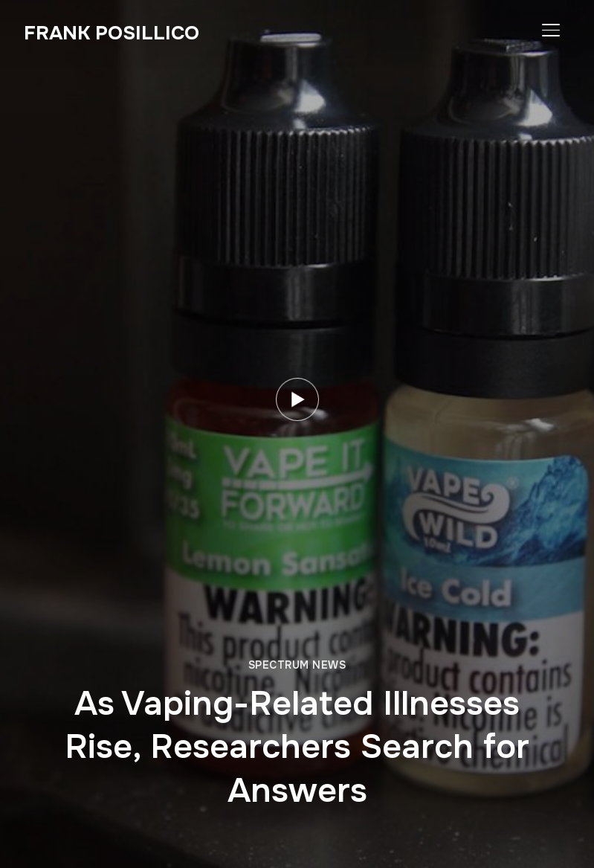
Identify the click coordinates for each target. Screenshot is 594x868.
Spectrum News (297, 665)
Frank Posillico (112, 33)
